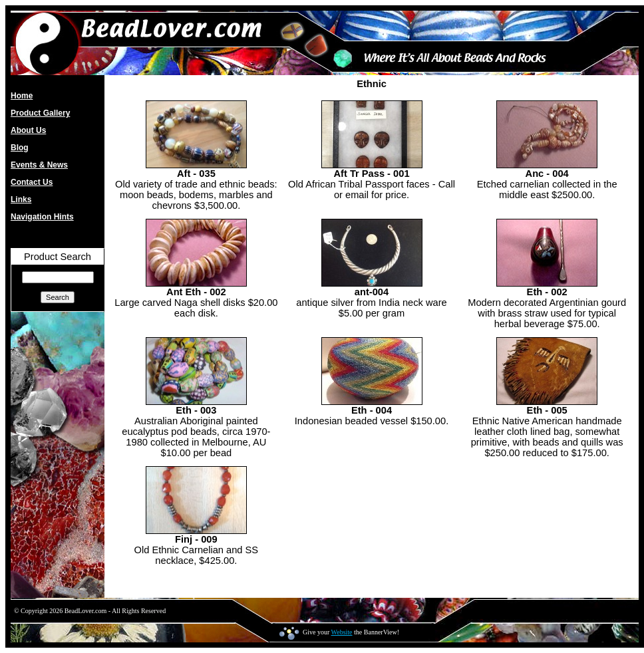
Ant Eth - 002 (196, 292)
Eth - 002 (547, 292)
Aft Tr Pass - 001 (371, 174)
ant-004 (372, 292)
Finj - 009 (196, 539)
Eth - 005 (547, 410)
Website (342, 632)
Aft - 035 (196, 174)
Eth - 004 (372, 410)
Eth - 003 (196, 410)
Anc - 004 (547, 174)
